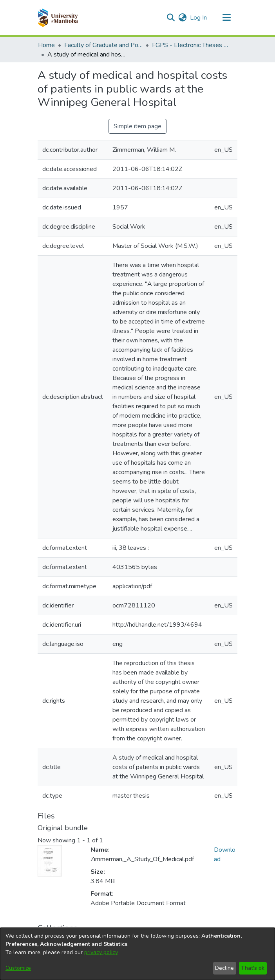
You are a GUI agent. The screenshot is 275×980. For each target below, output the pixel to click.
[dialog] (137, 954)
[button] (58, 18)
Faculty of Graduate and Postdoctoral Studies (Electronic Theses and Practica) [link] (103, 45)
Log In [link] (199, 18)
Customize (18, 968)
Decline (224, 968)
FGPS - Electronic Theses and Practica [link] (191, 45)
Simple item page (137, 126)
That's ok (253, 968)
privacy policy (101, 952)
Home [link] (46, 45)
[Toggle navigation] (226, 18)
